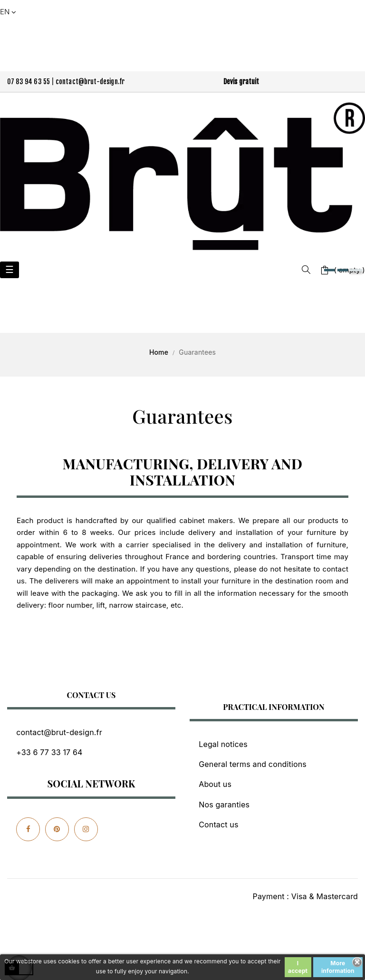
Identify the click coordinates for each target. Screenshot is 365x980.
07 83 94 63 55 (29, 82)
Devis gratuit (241, 82)
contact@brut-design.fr (90, 82)
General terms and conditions (253, 764)
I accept (298, 967)
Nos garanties (224, 805)
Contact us (218, 825)
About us (215, 784)
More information (338, 967)
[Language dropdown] (9, 12)
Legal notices (223, 744)
